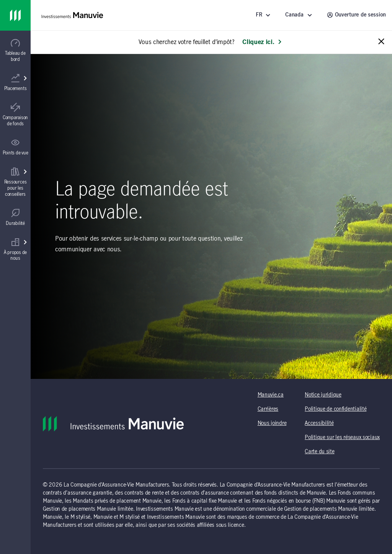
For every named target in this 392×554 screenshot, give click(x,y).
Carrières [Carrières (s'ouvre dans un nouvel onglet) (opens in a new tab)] (268, 409)
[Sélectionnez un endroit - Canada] (300, 15)
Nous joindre (272, 423)
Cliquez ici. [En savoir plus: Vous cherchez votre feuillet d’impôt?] (262, 42)
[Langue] (264, 15)
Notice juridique (323, 395)
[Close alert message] (381, 42)
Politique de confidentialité (336, 409)
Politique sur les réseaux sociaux (342, 438)
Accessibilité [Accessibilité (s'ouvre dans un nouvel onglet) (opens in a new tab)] (319, 423)
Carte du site (319, 452)
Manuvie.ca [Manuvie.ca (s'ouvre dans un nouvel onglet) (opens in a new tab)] (271, 395)
